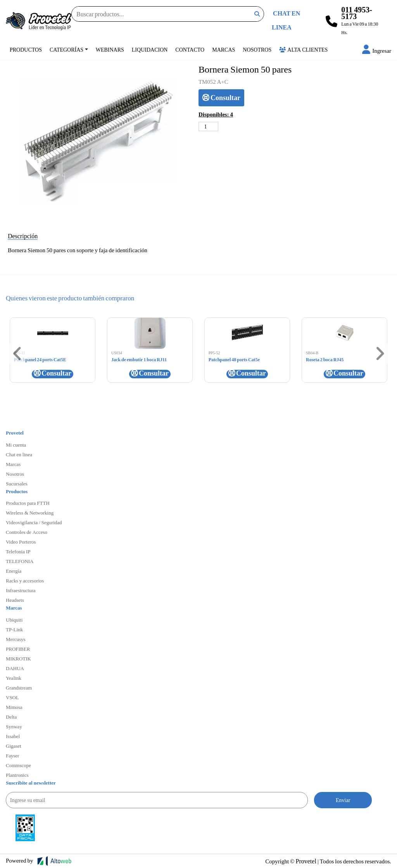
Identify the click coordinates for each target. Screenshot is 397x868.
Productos (26, 49)
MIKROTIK (18, 658)
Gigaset (14, 746)
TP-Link (14, 629)
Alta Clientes (303, 49)
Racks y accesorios (25, 580)
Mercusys (16, 639)
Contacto (190, 49)
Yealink (14, 678)
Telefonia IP (18, 551)
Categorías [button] (66, 49)
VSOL (12, 697)
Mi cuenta (16, 445)
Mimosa (14, 707)
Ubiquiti (14, 620)
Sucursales (17, 483)
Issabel (13, 736)
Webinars (110, 49)
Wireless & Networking (30, 513)
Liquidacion (150, 49)
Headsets (15, 600)
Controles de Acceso (27, 532)
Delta (11, 717)
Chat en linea (19, 454)
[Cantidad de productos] (208, 126)
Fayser (13, 755)
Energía (14, 571)
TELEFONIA (20, 561)
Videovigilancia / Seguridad (34, 522)
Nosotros (257, 49)
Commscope (18, 765)
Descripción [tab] (23, 236)
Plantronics (17, 775)
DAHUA (15, 668)
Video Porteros (21, 542)
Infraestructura (21, 590)
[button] (377, 50)
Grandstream (19, 688)
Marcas (224, 49)
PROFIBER (18, 649)
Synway (14, 726)
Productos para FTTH (28, 503)
